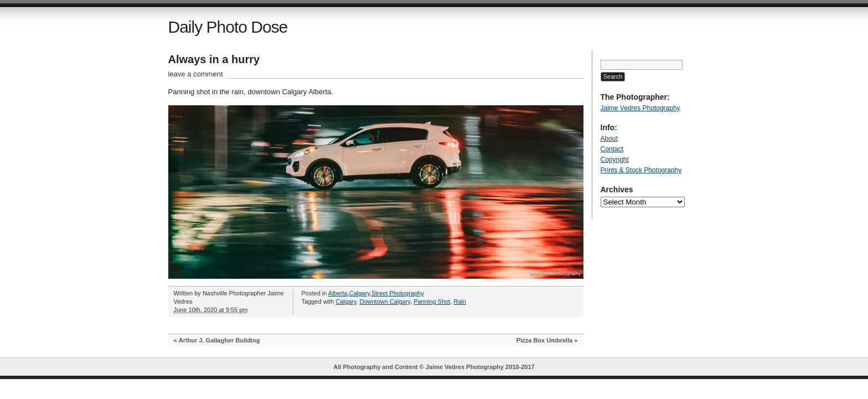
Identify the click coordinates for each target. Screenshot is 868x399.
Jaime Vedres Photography (640, 108)
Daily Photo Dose (228, 27)
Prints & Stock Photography (641, 170)
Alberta (338, 293)
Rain (460, 301)
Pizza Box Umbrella (544, 340)
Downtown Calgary (385, 301)
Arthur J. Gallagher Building (219, 340)
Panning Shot (432, 301)
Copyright (615, 160)
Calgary (360, 293)
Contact (612, 149)
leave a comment (196, 74)
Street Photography (398, 293)
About (609, 139)
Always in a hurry (214, 59)
